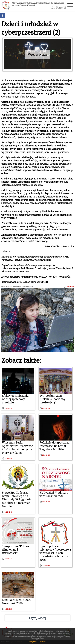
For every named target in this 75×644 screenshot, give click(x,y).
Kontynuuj (33, 642)
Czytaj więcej (38, 618)
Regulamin (43, 642)
